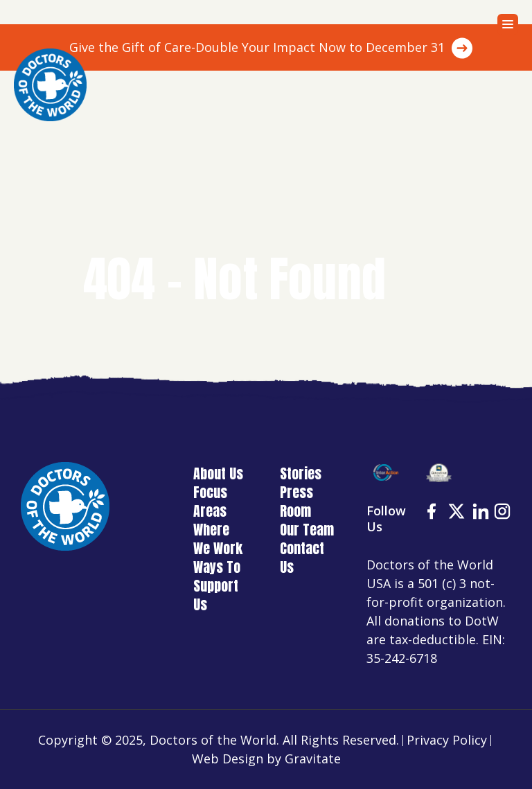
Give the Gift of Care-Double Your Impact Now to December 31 (257, 47)
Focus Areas (210, 502)
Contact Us (302, 558)
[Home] (50, 85)
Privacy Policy (447, 740)
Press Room (296, 502)
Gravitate (313, 759)
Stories (301, 473)
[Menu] (508, 24)
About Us (218, 473)
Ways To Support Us (217, 586)
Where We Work (218, 539)
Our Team (307, 530)
